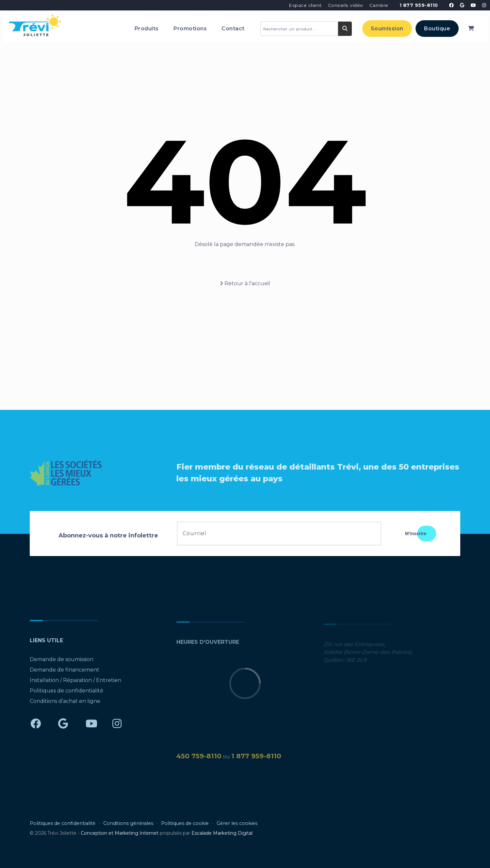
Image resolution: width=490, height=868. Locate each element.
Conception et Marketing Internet (120, 833)
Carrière (379, 5)
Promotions (190, 29)
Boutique (437, 29)
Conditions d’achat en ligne (65, 704)
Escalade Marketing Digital (222, 833)
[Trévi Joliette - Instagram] (484, 5)
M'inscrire (416, 534)
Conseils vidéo (346, 5)
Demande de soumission (62, 663)
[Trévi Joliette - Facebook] (451, 5)
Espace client (305, 5)
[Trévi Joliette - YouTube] (473, 5)
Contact (233, 29)
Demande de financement (65, 673)
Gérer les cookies (237, 823)
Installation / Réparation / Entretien (75, 683)
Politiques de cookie (185, 823)
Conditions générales (128, 823)
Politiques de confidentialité (66, 694)
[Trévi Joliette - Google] (462, 5)
